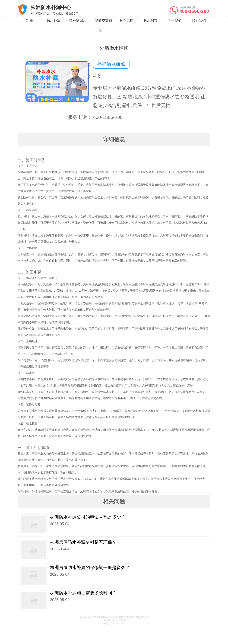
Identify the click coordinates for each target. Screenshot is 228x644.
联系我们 (199, 21)
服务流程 (126, 21)
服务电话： (80, 117)
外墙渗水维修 (111, 64)
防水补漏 (54, 21)
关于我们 (175, 21)
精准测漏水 (78, 21)
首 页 (29, 21)
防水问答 (150, 21)
